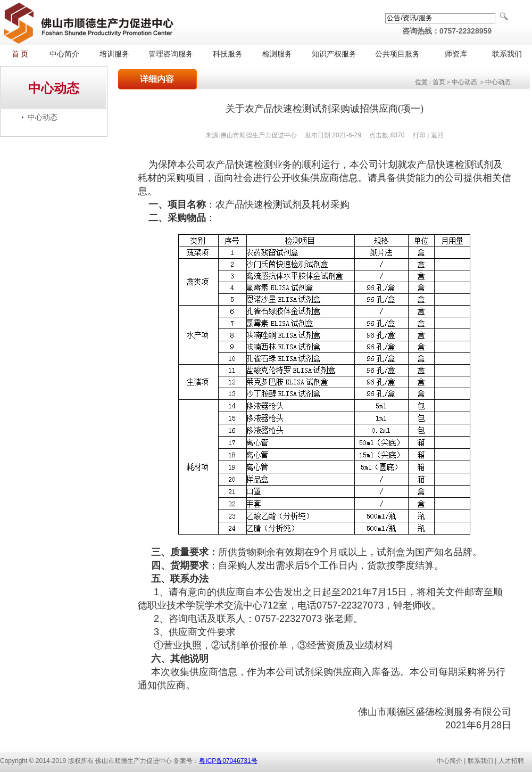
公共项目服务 (397, 54)
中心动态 (43, 117)
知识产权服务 (334, 54)
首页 (439, 82)
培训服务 (114, 54)
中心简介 (64, 54)
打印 (419, 135)
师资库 (456, 54)
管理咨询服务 (171, 54)
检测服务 (277, 54)
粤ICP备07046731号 (228, 761)
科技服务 (228, 54)
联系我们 (507, 54)
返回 (437, 135)
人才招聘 (511, 761)
